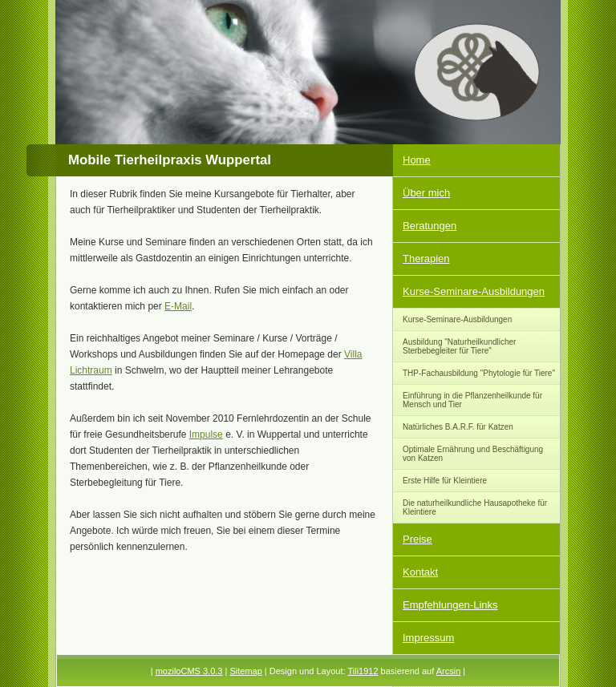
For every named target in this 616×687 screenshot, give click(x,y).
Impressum (428, 638)
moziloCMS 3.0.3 (189, 671)
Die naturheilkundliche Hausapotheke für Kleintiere (475, 507)
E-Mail (178, 306)
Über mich (426, 193)
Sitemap (245, 671)
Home (417, 160)
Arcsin (449, 671)
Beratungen (430, 226)
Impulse (206, 434)
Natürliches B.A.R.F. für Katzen (458, 427)
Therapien (426, 259)
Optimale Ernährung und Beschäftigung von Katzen (473, 454)
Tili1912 (363, 671)
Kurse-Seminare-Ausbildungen (474, 291)
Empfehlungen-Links (450, 605)
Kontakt (420, 572)
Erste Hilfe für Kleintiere (445, 481)
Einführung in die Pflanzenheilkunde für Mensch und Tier (472, 400)
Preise (417, 539)
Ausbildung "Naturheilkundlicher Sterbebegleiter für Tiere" (459, 346)
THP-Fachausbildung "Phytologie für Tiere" (479, 373)
